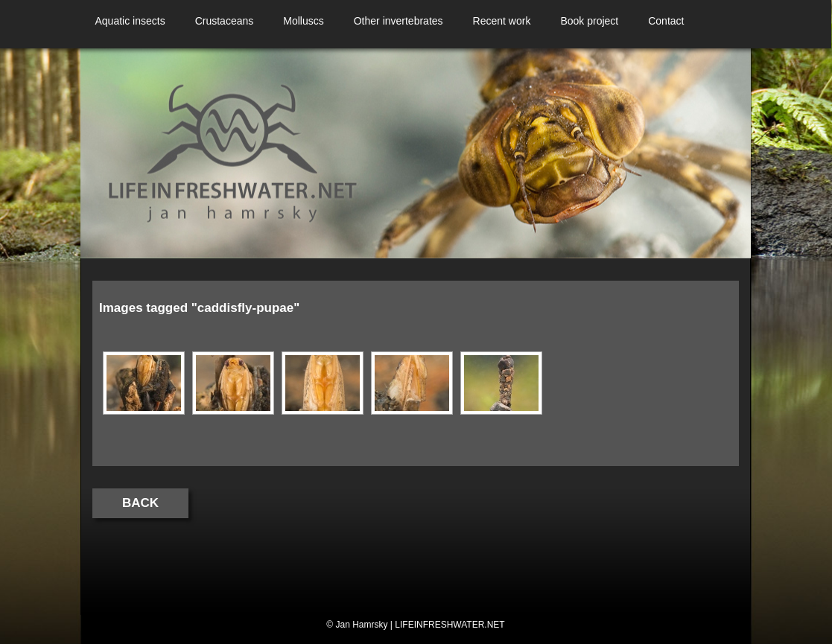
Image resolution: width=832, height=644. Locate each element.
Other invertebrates (398, 21)
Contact (666, 21)
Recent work (502, 21)
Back (140, 503)
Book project (589, 21)
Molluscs (303, 21)
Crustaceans (225, 21)
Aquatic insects (130, 21)
